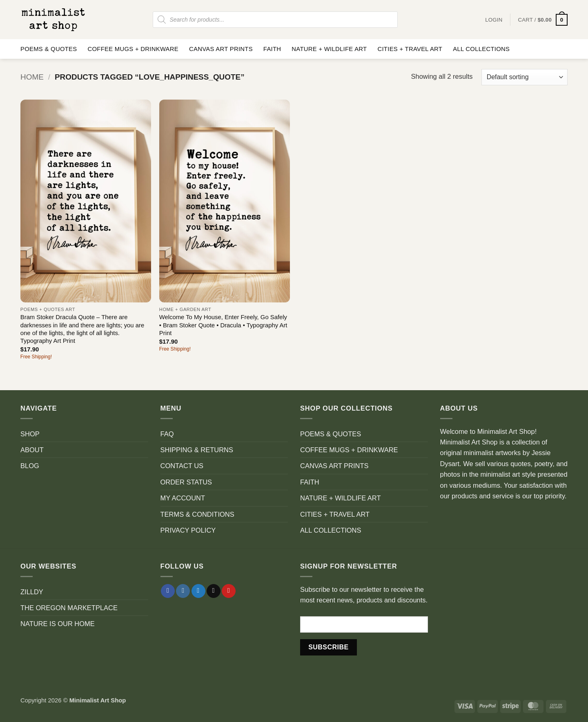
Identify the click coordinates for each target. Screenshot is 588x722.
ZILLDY (32, 592)
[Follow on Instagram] (183, 591)
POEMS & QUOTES (49, 49)
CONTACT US (182, 466)
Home (32, 77)
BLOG (30, 466)
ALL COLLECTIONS (481, 49)
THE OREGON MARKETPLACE (69, 608)
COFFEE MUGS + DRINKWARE (133, 49)
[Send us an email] (214, 591)
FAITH (272, 49)
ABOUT (32, 450)
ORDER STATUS (186, 482)
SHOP (30, 434)
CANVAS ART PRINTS (221, 49)
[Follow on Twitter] (198, 591)
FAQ (167, 434)
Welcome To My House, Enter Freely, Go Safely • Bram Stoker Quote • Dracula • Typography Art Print (223, 325)
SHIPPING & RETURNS (197, 450)
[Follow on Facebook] (168, 591)
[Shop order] (525, 77)
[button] (543, 20)
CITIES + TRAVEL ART (410, 49)
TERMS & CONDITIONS (197, 514)
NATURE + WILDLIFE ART (329, 49)
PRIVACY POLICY (188, 530)
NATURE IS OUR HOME (58, 624)
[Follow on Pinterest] (229, 591)
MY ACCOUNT (183, 498)
